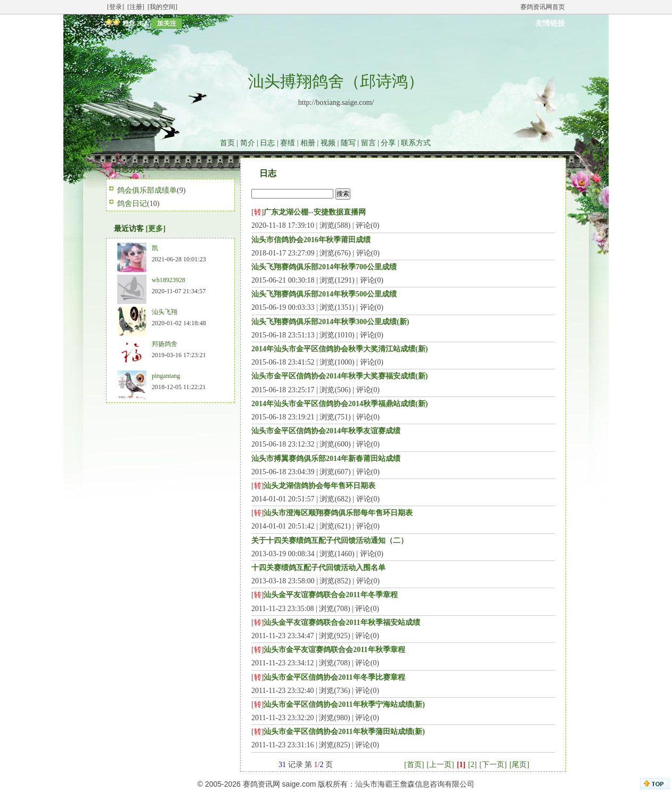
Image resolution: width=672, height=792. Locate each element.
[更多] (156, 229)
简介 (248, 143)
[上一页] (440, 765)
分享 (388, 143)
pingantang (166, 376)
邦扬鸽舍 (165, 344)
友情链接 (550, 23)
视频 (328, 143)
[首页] (414, 765)
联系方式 (416, 143)
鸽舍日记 (132, 204)
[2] (472, 765)
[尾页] (519, 765)
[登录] (116, 7)
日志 (267, 143)
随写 (348, 143)
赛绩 (288, 143)
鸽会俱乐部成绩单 (147, 190)
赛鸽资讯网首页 (543, 7)
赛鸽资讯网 (261, 784)
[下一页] (493, 765)
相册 (308, 143)
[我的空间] (162, 7)
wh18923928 (169, 280)
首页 (227, 143)
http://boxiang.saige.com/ (336, 102)
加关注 (167, 23)
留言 (368, 143)
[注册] (136, 7)
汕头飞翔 (165, 312)
